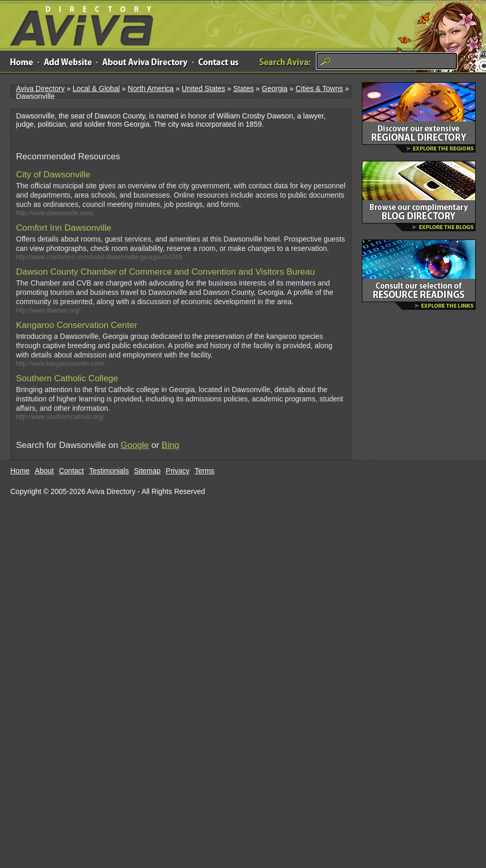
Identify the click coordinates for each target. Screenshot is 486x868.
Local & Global (96, 88)
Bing (171, 445)
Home (20, 471)
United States (203, 88)
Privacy (178, 471)
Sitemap (147, 471)
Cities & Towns (320, 88)
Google (135, 445)
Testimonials (109, 471)
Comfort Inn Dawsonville (64, 228)
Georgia (275, 88)
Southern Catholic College (67, 378)
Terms (205, 471)
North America (151, 88)
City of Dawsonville (53, 175)
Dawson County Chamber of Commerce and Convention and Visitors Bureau (165, 272)
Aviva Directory (78, 24)
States (244, 88)
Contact (71, 471)
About (44, 471)
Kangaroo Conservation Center (77, 325)
